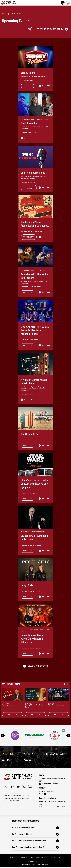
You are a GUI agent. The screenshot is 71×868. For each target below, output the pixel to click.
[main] (35, 365)
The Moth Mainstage (56, 704)
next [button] (68, 735)
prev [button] (3, 735)
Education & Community (55, 753)
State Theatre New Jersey (15, 3)
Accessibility (55, 856)
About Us (27, 759)
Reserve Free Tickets (29, 187)
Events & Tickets (9, 753)
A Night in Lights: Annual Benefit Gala (34, 380)
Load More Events (38, 665)
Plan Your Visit (30, 753)
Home (4, 14)
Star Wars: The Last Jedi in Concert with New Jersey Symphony (35, 483)
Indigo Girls (27, 584)
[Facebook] (12, 786)
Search (63, 3)
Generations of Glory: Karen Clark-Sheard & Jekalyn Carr (32, 638)
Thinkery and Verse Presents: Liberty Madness (35, 223)
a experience (35, 861)
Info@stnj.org (53, 793)
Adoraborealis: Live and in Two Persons (35, 275)
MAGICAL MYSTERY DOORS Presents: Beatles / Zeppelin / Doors (35, 329)
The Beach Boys (29, 433)
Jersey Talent (28, 72)
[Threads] (30, 786)
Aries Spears (7, 704)
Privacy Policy (42, 856)
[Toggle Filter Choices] (15, 28)
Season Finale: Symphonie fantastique (35, 536)
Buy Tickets (28, 85)
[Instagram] (24, 786)
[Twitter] (6, 786)
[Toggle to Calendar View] (62, 28)
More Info (46, 85)
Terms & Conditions (26, 856)
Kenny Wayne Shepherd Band (34, 705)
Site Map (13, 856)
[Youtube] (18, 786)
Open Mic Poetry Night (33, 172)
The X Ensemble (29, 122)
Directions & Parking (51, 783)
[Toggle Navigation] (68, 3)
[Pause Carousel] (63, 730)
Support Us (6, 759)
